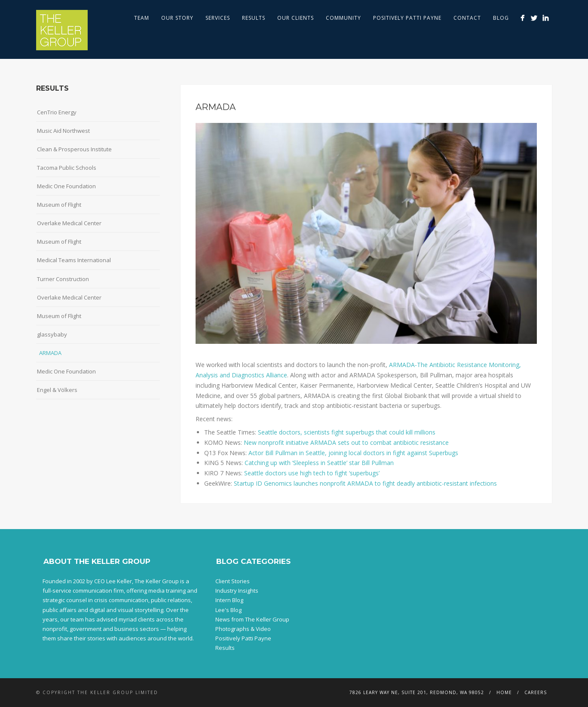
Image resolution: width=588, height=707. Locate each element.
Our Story (177, 18)
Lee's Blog (228, 610)
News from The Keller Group (252, 619)
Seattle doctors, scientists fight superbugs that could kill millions (347, 432)
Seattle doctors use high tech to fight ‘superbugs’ (312, 473)
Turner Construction (63, 279)
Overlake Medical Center (69, 223)
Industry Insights (237, 591)
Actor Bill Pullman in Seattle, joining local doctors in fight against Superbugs (352, 453)
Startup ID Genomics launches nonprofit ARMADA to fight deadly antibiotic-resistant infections (365, 483)
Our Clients (296, 18)
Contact (467, 18)
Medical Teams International (74, 260)
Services (218, 18)
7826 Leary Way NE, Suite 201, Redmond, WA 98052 (417, 692)
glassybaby (52, 334)
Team (142, 18)
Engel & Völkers (57, 390)
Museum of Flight (59, 205)
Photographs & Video (243, 629)
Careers (536, 692)
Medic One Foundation (66, 186)
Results (254, 18)
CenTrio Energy (57, 112)
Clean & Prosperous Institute (74, 149)
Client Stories (233, 581)
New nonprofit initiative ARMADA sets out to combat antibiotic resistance (346, 442)
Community (343, 18)
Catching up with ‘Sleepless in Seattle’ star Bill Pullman (319, 463)
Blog (501, 18)
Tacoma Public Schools (67, 168)
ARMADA (50, 353)
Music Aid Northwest (63, 131)
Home (504, 692)
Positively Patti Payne (407, 18)
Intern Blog (229, 600)
